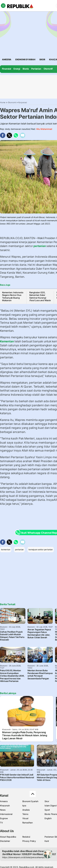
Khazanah (5, 806)
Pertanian (36, 69)
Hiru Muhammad (44, 129)
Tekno (25, 814)
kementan (6, 549)
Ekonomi (12, 102)
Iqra (24, 806)
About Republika (8, 837)
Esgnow (4, 818)
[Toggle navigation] (3, 6)
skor (42, 59)
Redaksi (26, 837)
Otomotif (48, 69)
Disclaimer (5, 841)
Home (3, 102)
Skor (47, 801)
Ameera (4, 801)
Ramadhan (28, 823)
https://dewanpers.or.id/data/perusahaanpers (25, 857)
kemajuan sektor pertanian (41, 549)
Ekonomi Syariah (25, 59)
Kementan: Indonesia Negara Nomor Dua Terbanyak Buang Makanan (13, 296)
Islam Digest (51, 806)
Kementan (7, 341)
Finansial (7, 69)
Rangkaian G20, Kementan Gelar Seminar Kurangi (40, 296)
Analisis (26, 810)
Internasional (6, 814)
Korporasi (22, 102)
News (3, 810)
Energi (17, 69)
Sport (47, 810)
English (48, 818)
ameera (7, 59)
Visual (25, 818)
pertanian (40, 246)
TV (1, 823)
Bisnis (26, 69)
